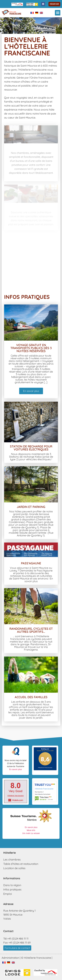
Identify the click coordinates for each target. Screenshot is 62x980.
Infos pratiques (12, 889)
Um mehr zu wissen (31, 833)
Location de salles (14, 868)
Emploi (8, 894)
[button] (58, 13)
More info (31, 830)
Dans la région (12, 885)
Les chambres (12, 859)
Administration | (11, 958)
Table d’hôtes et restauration (21, 864)
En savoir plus (16, 769)
